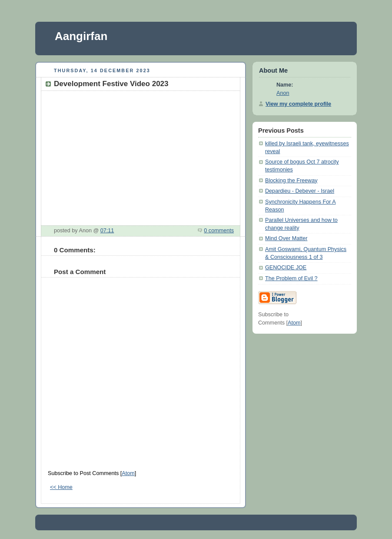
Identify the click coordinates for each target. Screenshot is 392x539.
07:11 (107, 231)
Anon (283, 93)
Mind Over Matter (286, 238)
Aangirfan (81, 36)
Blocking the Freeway (291, 181)
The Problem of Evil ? (291, 278)
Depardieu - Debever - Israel (300, 191)
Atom (128, 473)
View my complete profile (298, 104)
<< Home (61, 487)
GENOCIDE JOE (286, 268)
